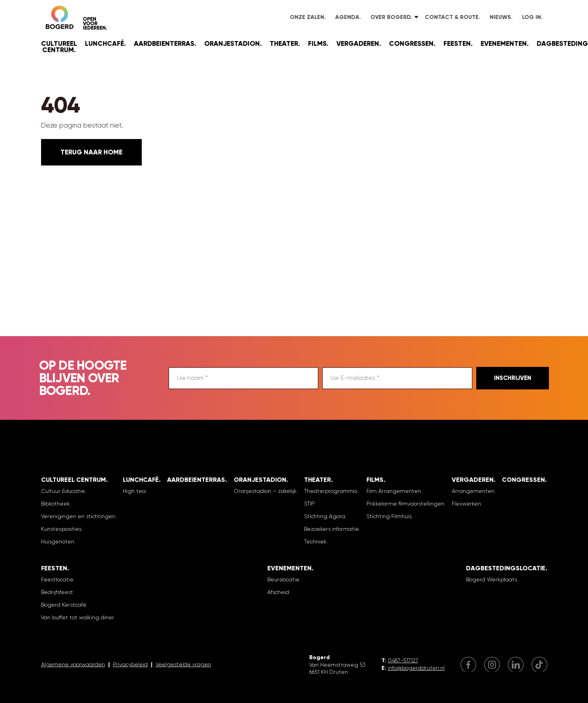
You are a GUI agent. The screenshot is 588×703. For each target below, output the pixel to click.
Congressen (411, 44)
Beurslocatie (283, 579)
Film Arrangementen (394, 491)
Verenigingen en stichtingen (78, 516)
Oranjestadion (232, 44)
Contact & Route (452, 17)
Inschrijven (513, 378)
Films (317, 44)
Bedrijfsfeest (57, 592)
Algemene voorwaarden (73, 664)
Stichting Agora (325, 516)
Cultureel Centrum (59, 47)
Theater (284, 44)
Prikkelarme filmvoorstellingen (405, 504)
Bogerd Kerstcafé (64, 605)
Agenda (347, 17)
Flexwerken (466, 504)
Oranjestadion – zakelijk (265, 491)
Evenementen (504, 44)
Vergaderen (358, 44)
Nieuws (500, 17)
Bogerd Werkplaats (491, 579)
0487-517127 (403, 660)
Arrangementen (473, 491)
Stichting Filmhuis (389, 516)
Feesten (457, 44)
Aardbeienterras (164, 44)
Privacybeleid (130, 664)
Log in (532, 17)
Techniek (315, 541)
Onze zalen (307, 17)
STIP (309, 504)
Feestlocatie (57, 579)
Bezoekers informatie (331, 529)
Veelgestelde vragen (183, 664)
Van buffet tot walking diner (77, 617)
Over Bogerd (391, 17)
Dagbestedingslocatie (506, 568)
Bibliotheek (55, 504)
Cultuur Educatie (63, 491)
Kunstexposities (61, 529)
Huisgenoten (58, 541)
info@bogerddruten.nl (416, 668)
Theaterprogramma (331, 491)
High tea (134, 491)
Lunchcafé (104, 44)
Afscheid (278, 592)
